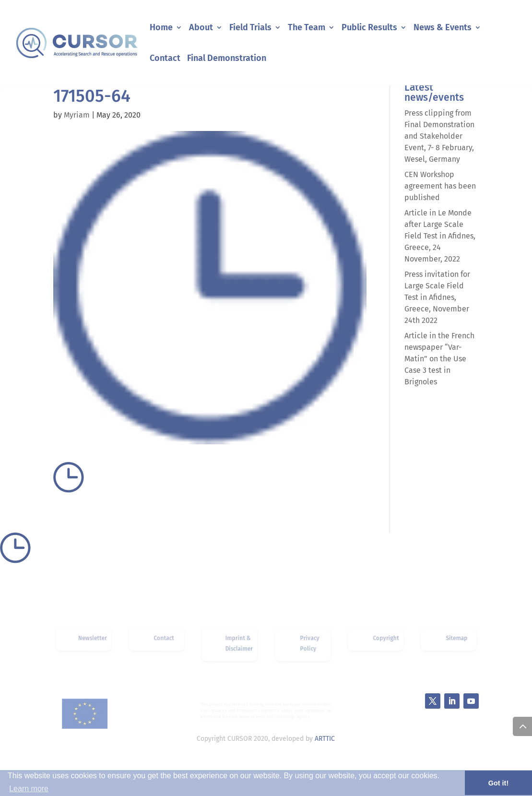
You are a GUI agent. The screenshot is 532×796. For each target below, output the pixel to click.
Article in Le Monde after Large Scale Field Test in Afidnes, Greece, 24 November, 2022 (440, 236)
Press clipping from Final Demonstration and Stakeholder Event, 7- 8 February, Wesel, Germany (439, 136)
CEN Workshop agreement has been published (440, 186)
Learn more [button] (29, 789)
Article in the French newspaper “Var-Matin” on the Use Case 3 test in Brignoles (439, 359)
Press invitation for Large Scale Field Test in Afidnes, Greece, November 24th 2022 (437, 297)
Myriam (77, 115)
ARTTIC (325, 739)
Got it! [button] (498, 783)
